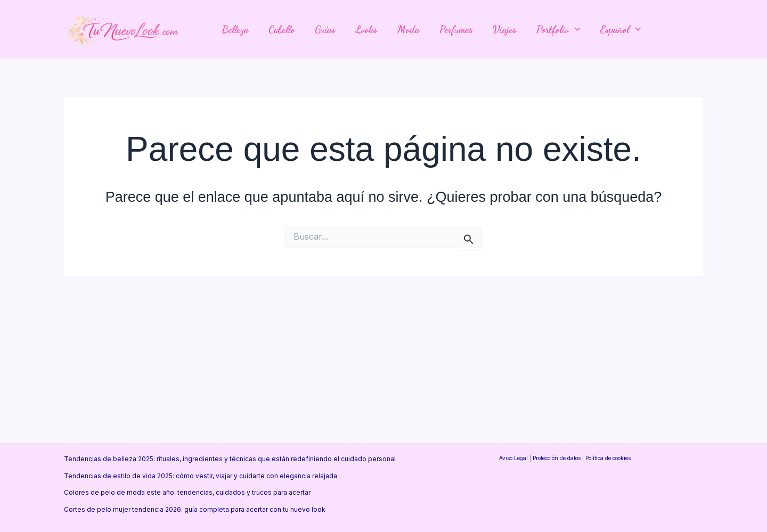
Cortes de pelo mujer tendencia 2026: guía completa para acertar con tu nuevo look (195, 509)
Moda (408, 29)
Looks (366, 29)
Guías (325, 29)
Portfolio (558, 29)
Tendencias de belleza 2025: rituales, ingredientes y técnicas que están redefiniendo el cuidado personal (230, 459)
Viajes (504, 29)
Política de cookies (608, 458)
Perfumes (456, 29)
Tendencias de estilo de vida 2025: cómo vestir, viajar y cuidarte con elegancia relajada (201, 476)
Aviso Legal (513, 458)
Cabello (281, 29)
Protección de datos (557, 458)
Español (621, 29)
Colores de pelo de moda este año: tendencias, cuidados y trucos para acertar (187, 492)
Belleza (235, 29)
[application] (574, 29)
